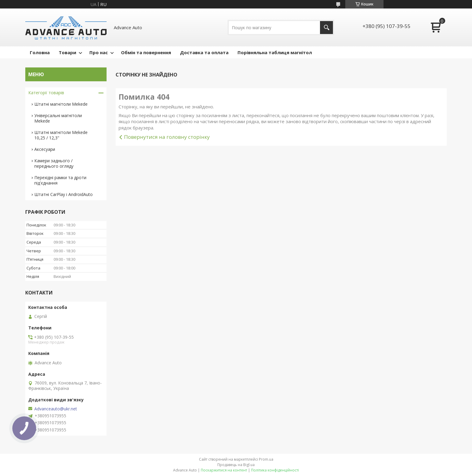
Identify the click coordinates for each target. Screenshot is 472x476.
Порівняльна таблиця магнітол (275, 52)
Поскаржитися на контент (224, 470)
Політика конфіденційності (275, 470)
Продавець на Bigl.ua (236, 465)
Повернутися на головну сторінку (167, 137)
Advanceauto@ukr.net (56, 409)
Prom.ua (266, 459)
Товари (67, 52)
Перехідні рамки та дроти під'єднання (60, 180)
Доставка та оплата (204, 52)
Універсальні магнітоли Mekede (58, 118)
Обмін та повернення (146, 52)
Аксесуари (45, 149)
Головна (40, 52)
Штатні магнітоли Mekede (61, 104)
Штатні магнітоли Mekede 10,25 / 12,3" (61, 135)
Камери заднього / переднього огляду (54, 163)
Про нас (99, 52)
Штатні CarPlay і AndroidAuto (64, 194)
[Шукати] (326, 28)
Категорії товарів (46, 93)
